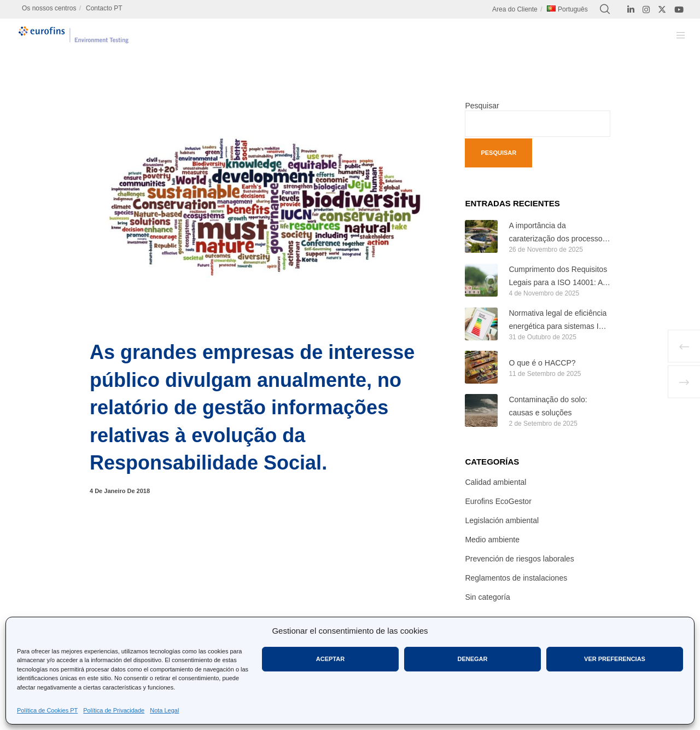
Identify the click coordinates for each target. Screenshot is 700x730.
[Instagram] (646, 10)
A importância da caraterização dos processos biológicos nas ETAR (557, 233)
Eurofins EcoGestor (498, 501)
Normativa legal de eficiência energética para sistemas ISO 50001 (559, 321)
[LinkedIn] (631, 10)
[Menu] (674, 35)
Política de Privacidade (114, 710)
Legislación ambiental (502, 520)
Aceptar (330, 659)
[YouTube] (679, 10)
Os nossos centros (49, 8)
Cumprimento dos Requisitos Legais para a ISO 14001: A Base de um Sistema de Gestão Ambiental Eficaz (558, 277)
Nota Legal (164, 710)
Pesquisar (482, 106)
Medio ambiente (492, 540)
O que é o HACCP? (542, 363)
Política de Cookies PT (47, 710)
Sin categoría (488, 597)
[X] (662, 10)
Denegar (472, 659)
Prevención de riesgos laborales (519, 559)
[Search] (605, 9)
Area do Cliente (515, 9)
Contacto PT (104, 8)
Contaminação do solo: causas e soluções (548, 406)
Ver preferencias (615, 659)
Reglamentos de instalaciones (516, 578)
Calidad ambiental (495, 482)
